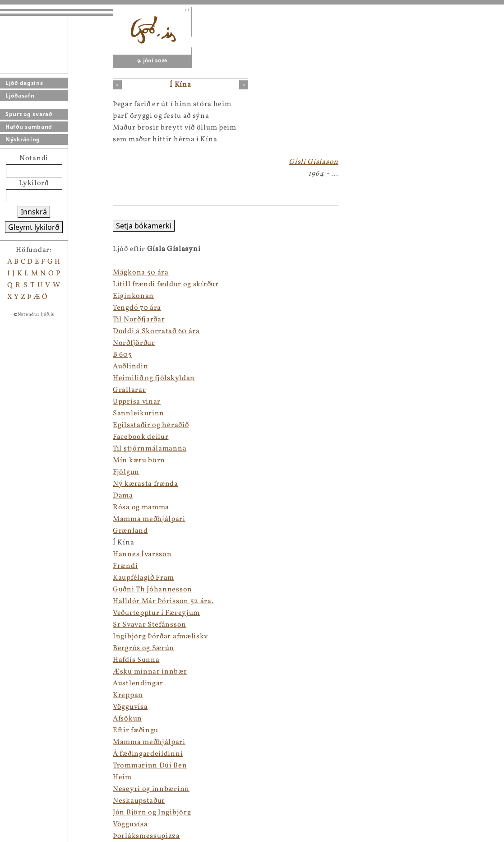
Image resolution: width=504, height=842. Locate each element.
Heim (122, 777)
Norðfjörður (134, 343)
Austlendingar (138, 684)
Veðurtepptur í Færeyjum (156, 613)
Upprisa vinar (137, 402)
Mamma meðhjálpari (149, 519)
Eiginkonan (133, 296)
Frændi (125, 566)
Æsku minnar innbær (150, 672)
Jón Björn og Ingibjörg (152, 813)
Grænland (130, 531)
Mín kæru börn (139, 461)
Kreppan (128, 695)
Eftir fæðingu (136, 730)
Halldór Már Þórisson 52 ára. (163, 601)
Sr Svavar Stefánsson (150, 625)
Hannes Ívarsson (142, 554)
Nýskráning (23, 139)
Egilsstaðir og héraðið (151, 425)
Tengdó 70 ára (137, 308)
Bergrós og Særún (143, 648)
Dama (123, 496)
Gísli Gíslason (314, 162)
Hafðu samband (29, 127)
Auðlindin (130, 367)
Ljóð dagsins (24, 83)
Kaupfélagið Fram (143, 578)
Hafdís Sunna (136, 660)
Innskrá (34, 212)
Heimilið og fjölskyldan (154, 378)
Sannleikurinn (139, 414)
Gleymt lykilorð (34, 227)
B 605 (123, 355)
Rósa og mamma (141, 507)
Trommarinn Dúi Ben (150, 766)
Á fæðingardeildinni (148, 754)
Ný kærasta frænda (146, 484)
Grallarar (129, 390)
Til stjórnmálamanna (150, 449)
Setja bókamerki (144, 226)
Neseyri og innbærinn (151, 789)
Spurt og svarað (29, 114)
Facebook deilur (141, 437)
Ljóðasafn (20, 95)
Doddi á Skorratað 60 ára (156, 331)
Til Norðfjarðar (139, 320)
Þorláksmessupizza (146, 836)
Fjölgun (126, 472)
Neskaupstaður (139, 801)
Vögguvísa (130, 707)
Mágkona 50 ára (141, 273)
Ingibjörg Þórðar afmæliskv (160, 637)
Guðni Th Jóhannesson (153, 590)
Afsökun (127, 719)
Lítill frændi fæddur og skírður (166, 284)
